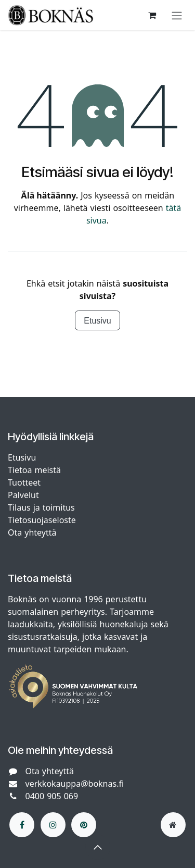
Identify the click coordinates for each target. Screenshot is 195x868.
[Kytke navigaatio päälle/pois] (177, 15)
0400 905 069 (52, 796)
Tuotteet (24, 482)
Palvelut (23, 495)
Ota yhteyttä (32, 532)
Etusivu (97, 320)
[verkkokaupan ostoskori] (152, 15)
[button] (98, 847)
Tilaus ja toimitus (41, 507)
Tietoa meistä (34, 470)
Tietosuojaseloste (43, 520)
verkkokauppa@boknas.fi (75, 784)
